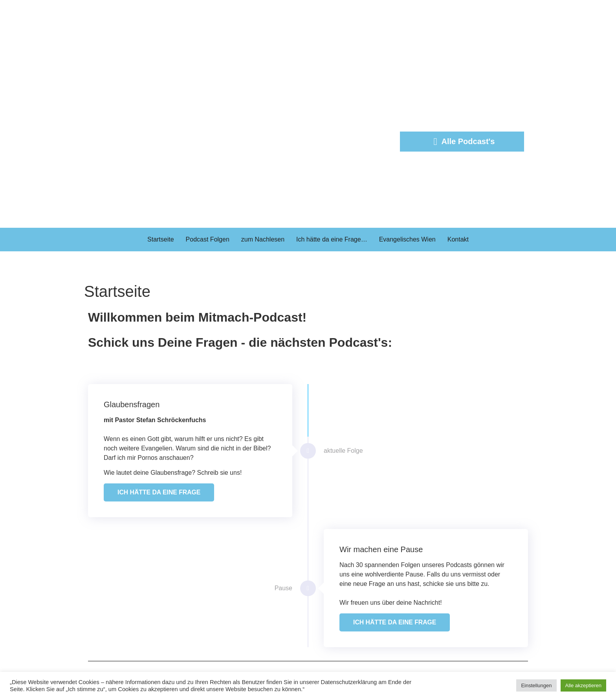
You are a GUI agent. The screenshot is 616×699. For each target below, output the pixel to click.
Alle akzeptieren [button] (584, 685)
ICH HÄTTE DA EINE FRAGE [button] (160, 492)
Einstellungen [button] (536, 685)
